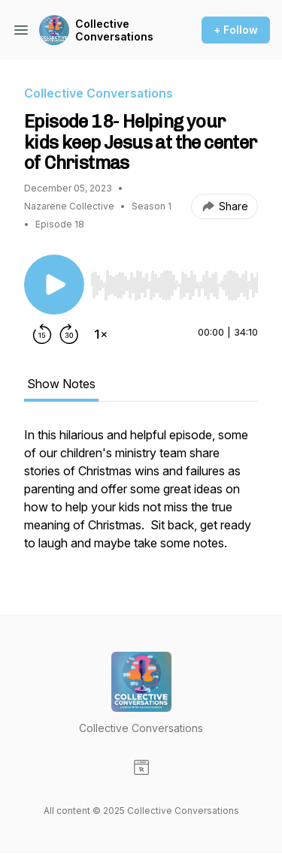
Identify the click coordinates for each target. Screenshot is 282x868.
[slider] (174, 285)
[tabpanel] (141, 496)
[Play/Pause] (54, 285)
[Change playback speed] (101, 334)
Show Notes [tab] (61, 384)
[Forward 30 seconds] (69, 334)
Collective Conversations (114, 30)
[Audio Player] (174, 281)
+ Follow (236, 30)
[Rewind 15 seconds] (42, 334)
